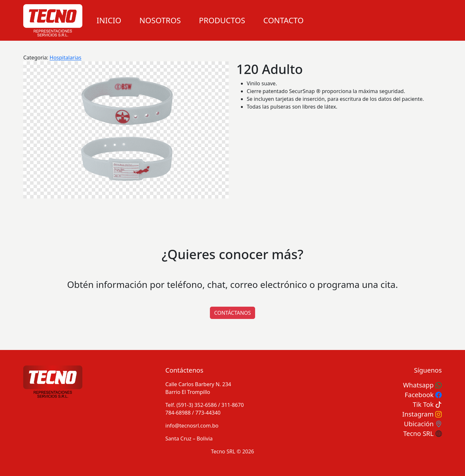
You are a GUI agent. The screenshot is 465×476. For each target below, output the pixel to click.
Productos (222, 20)
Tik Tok (427, 404)
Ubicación (423, 424)
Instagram (422, 414)
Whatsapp (422, 385)
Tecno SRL (423, 434)
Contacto (283, 20)
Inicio (109, 20)
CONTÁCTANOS (232, 313)
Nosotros (160, 20)
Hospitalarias (66, 58)
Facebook (423, 395)
